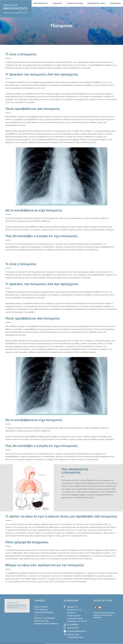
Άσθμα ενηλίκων (41, 607)
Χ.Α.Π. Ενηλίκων (41, 610)
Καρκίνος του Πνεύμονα (45, 618)
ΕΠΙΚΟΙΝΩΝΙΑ (115, 3)
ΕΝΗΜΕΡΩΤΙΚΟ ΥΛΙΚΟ (96, 3)
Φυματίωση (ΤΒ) (41, 621)
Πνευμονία (39, 615)
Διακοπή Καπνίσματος (44, 612)
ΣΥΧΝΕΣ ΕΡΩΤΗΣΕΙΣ (75, 3)
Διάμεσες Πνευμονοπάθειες (46, 624)
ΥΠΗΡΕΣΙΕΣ (57, 3)
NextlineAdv (98, 617)
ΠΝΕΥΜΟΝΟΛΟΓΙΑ (41, 3)
